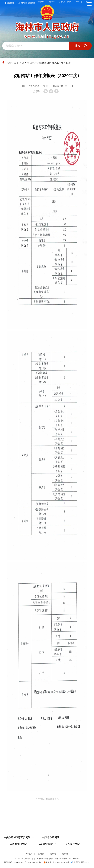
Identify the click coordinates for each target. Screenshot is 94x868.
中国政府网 (9, 3)
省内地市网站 (46, 844)
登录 (77, 2)
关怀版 (62, 2)
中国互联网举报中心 (80, 862)
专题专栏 (32, 63)
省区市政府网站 (51, 837)
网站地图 (65, 854)
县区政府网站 (72, 844)
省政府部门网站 (18, 844)
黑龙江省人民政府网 (27, 3)
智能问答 (41, 2)
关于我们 (29, 854)
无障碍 (52, 2)
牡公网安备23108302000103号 (56, 862)
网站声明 (53, 854)
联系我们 (41, 854)
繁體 (69, 2)
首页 (22, 63)
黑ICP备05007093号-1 (33, 862)
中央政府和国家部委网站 (17, 837)
